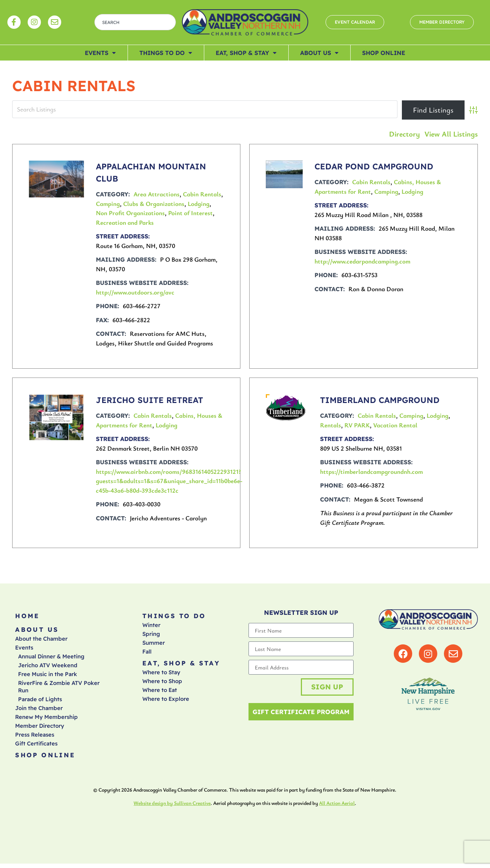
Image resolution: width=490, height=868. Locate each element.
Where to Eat (160, 693)
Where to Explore (166, 702)
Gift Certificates (36, 746)
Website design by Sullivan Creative (172, 807)
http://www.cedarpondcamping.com (362, 261)
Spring (151, 635)
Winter (151, 626)
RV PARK (357, 425)
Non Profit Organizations (130, 213)
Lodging (199, 204)
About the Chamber (41, 642)
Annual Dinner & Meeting (51, 659)
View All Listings (451, 134)
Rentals (331, 425)
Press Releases (35, 738)
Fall (147, 653)
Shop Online (384, 53)
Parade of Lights (40, 702)
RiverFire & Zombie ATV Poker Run (59, 690)
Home (27, 616)
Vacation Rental (395, 425)
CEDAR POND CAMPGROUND (374, 166)
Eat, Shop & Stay (246, 53)
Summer (154, 644)
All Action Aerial (337, 807)
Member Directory (40, 729)
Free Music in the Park (48, 677)
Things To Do (166, 53)
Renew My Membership (46, 720)
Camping (108, 204)
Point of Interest (190, 213)
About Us (319, 53)
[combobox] (135, 22)
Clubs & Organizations (154, 204)
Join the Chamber (39, 711)
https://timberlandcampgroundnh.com (371, 471)
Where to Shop (162, 684)
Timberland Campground (380, 400)
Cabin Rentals (202, 194)
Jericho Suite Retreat (150, 400)
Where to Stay (161, 675)
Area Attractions (157, 194)
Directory (404, 134)
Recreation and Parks (125, 222)
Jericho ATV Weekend (48, 668)
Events (100, 53)
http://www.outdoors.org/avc (135, 292)
